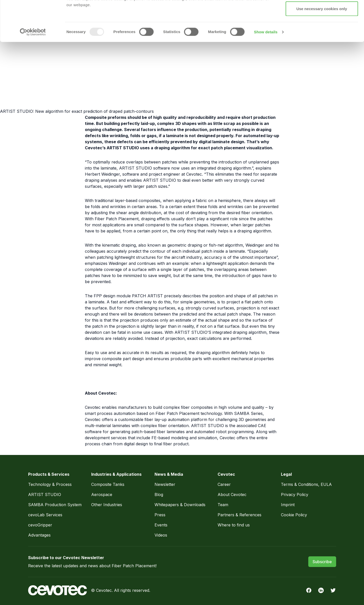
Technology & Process (51, 484)
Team (223, 505)
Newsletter (165, 484)
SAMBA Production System (55, 505)
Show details (266, 70)
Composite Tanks (108, 484)
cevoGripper (40, 525)
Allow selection (322, 30)
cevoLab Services (45, 515)
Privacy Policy (211, 31)
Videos (161, 535)
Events (161, 525)
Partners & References (240, 515)
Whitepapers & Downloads (180, 505)
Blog (159, 494)
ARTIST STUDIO (45, 494)
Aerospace (102, 494)
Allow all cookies (322, 13)
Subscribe (322, 562)
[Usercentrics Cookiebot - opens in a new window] (33, 70)
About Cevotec (232, 494)
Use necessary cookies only (322, 47)
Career (224, 484)
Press (160, 515)
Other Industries (107, 505)
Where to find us (234, 525)
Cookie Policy (294, 515)
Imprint (288, 505)
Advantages (39, 535)
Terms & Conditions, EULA (306, 484)
